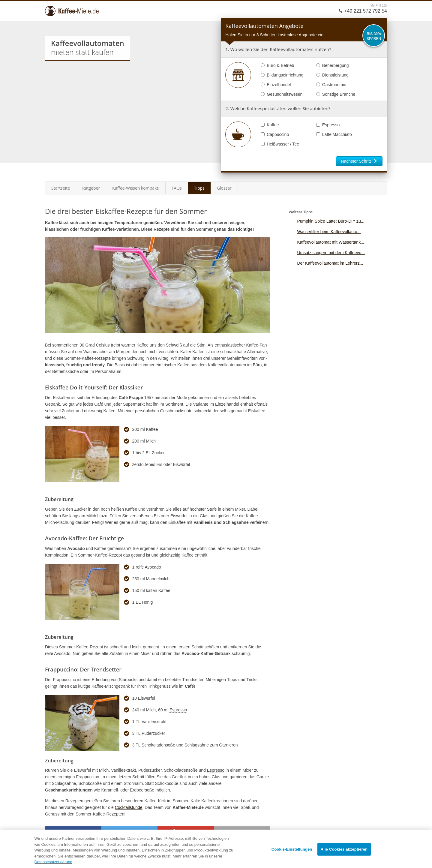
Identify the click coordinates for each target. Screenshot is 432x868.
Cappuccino (275, 134)
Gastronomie (331, 85)
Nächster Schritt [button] (359, 161)
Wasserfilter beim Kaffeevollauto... (329, 232)
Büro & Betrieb (277, 65)
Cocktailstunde (129, 807)
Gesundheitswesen (282, 94)
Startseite (61, 188)
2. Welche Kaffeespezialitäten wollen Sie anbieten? (278, 108)
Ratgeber (91, 188)
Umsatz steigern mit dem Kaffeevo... (331, 253)
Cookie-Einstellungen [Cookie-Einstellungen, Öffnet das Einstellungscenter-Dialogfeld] (292, 849)
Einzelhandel (276, 85)
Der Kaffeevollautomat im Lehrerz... (330, 263)
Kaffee (270, 125)
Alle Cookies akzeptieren (344, 849)
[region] (216, 849)
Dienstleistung (332, 75)
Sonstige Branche (336, 94)
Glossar (224, 188)
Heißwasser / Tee (280, 144)
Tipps (199, 188)
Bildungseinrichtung (282, 75)
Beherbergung (333, 65)
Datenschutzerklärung (53, 862)
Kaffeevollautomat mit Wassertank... (330, 242)
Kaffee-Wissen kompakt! (136, 188)
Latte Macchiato (334, 134)
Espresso (328, 125)
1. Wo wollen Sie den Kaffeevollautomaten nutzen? (278, 49)
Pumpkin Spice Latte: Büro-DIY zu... (331, 221)
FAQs (177, 188)
